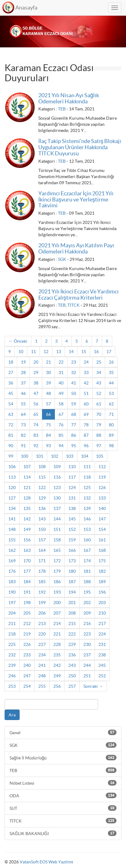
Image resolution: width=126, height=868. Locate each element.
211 (12, 623)
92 (36, 446)
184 (27, 582)
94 (61, 446)
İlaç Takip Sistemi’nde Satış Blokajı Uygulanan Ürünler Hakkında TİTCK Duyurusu (80, 147)
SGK (62, 259)
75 (48, 425)
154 (102, 529)
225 (12, 644)
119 (102, 477)
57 (48, 404)
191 (27, 592)
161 (102, 540)
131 (72, 498)
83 (36, 435)
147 (102, 519)
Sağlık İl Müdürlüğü (63, 758)
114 (27, 477)
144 (57, 519)
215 (72, 623)
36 (11, 383)
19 (23, 362)
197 (12, 603)
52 (99, 393)
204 (12, 613)
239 (12, 665)
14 (71, 352)
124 (72, 488)
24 (86, 362)
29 (36, 372)
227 (42, 644)
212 (27, 623)
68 (74, 414)
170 (27, 561)
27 (11, 372)
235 (57, 655)
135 (27, 508)
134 (12, 508)
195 (87, 592)
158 (57, 540)
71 (111, 414)
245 (102, 665)
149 (27, 529)
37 (23, 383)
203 (102, 603)
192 (42, 592)
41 (74, 383)
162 (12, 550)
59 (74, 404)
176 (12, 571)
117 (72, 477)
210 (102, 613)
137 (57, 508)
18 (11, 362)
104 (85, 456)
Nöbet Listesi (63, 783)
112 (102, 467)
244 (87, 665)
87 (86, 435)
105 (100, 456)
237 (87, 655)
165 (57, 550)
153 (87, 529)
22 (61, 362)
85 (61, 435)
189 (102, 582)
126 (102, 488)
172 (57, 561)
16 (96, 352)
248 (42, 676)
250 (72, 676)
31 (61, 372)
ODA (63, 795)
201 (72, 603)
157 (42, 540)
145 (72, 519)
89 (111, 435)
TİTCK (74, 305)
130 (57, 498)
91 (23, 446)
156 (27, 540)
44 (111, 383)
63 (11, 414)
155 (12, 540)
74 (36, 425)
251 (87, 676)
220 (42, 634)
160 (87, 540)
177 (27, 571)
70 (99, 414)
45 (11, 393)
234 (42, 655)
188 (87, 582)
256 (57, 686)
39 (48, 383)
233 (27, 655)
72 (11, 425)
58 (61, 404)
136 (42, 508)
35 (111, 372)
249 (57, 676)
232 (12, 655)
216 (87, 623)
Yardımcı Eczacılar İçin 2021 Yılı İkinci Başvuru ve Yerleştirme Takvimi (76, 199)
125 (87, 488)
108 (42, 467)
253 (12, 686)
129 (42, 498)
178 (42, 571)
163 (27, 550)
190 (12, 592)
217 (102, 623)
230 (87, 644)
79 (99, 425)
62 (111, 404)
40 (61, 383)
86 (74, 435)
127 (12, 498)
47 (36, 393)
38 (36, 383)
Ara (12, 715)
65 (36, 414)
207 (57, 613)
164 (42, 550)
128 (27, 498)
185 (42, 582)
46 (23, 393)
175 (102, 561)
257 (72, 686)
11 (33, 352)
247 (27, 676)
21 (48, 362)
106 (12, 467)
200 (57, 603)
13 (59, 352)
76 (61, 425)
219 (27, 634)
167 (87, 550)
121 (27, 488)
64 (23, 414)
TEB (62, 109)
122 (42, 488)
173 (72, 561)
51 (86, 393)
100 (25, 456)
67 (61, 414)
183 (12, 582)
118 (87, 477)
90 (11, 446)
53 (111, 393)
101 (40, 456)
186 (57, 582)
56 (36, 404)
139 (87, 508)
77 (74, 425)
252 (102, 676)
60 (86, 404)
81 (11, 435)
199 (42, 603)
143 (42, 519)
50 (74, 393)
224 (102, 634)
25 (99, 362)
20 (36, 362)
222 (72, 634)
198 (27, 603)
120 (12, 488)
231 (102, 644)
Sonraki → (93, 686)
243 (72, 665)
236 (72, 655)
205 (27, 613)
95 (74, 446)
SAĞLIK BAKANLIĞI (63, 833)
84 (48, 435)
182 (102, 571)
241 (42, 665)
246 (12, 676)
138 (72, 508)
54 (11, 404)
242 (57, 665)
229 (72, 644)
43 (99, 383)
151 (57, 529)
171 (42, 561)
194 (72, 592)
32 (74, 372)
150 (42, 529)
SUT (63, 808)
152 (72, 529)
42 (86, 383)
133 (102, 498)
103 (70, 456)
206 (42, 613)
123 (57, 488)
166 (72, 550)
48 (48, 393)
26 (111, 362)
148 (12, 529)
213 (42, 623)
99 (11, 456)
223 (87, 634)
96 (86, 446)
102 (55, 456)
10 (21, 352)
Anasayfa (26, 8)
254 (27, 686)
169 (12, 561)
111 (87, 467)
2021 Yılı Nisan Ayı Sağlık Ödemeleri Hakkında (69, 98)
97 (99, 446)
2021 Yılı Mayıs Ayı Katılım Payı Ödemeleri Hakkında (76, 248)
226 (27, 644)
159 (72, 540)
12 (46, 352)
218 (12, 634)
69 (86, 414)
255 (42, 686)
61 (99, 404)
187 (72, 582)
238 (102, 655)
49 (61, 393)
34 (99, 372)
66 (48, 414)
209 (87, 613)
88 (99, 435)
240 (27, 665)
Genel (63, 732)
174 (87, 561)
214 (57, 623)
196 (102, 592)
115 (42, 477)
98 (111, 446)
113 (12, 477)
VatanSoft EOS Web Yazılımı (46, 862)
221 (57, 634)
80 (111, 425)
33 (86, 372)
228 (57, 644)
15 (84, 352)
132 (87, 498)
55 (23, 404)
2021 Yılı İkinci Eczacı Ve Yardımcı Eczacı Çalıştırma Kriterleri (78, 295)
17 (109, 352)
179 (57, 571)
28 (23, 372)
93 (48, 446)
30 (48, 372)
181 (87, 571)
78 (86, 425)
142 (27, 519)
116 (57, 477)
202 (87, 603)
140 (102, 508)
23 (74, 362)
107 (27, 467)
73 (23, 425)
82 (23, 435)
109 (57, 467)
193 (57, 592)
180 (72, 571)
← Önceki (18, 341)
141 (12, 519)
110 (72, 467)
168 (102, 550)
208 (72, 613)
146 (87, 519)
